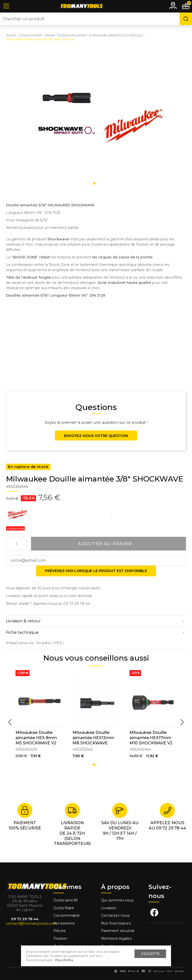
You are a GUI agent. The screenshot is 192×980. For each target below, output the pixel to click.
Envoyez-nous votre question (96, 436)
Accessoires (64, 923)
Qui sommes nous (117, 900)
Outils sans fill (65, 900)
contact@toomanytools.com (31, 923)
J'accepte (150, 954)
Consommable (67, 915)
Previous (10, 722)
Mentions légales (117, 938)
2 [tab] (98, 183)
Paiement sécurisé (118, 931)
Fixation (60, 938)
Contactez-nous (115, 915)
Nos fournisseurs (116, 923)
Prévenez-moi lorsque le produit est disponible (96, 571)
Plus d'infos (64, 960)
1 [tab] (94, 183)
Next (182, 722)
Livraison (109, 908)
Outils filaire (64, 908)
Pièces (59, 931)
